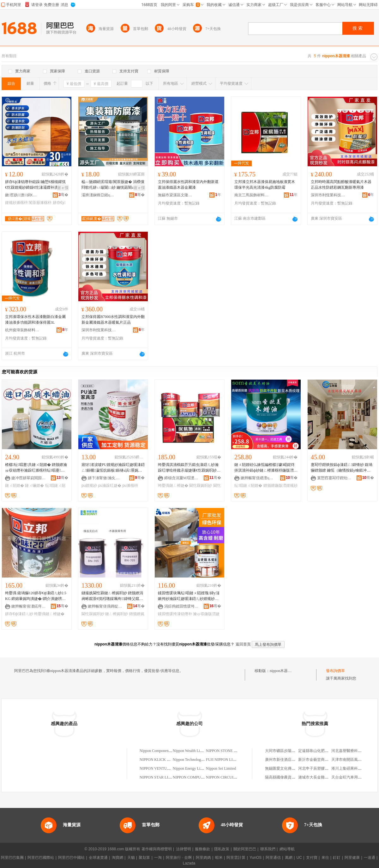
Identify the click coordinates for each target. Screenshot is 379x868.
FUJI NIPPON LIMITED (225, 760)
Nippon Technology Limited (194, 760)
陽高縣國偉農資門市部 (284, 777)
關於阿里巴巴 (245, 849)
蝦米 (219, 858)
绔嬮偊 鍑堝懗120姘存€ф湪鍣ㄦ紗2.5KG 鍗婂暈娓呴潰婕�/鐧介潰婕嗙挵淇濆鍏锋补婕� (36, 596)
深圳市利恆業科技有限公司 (328, 195)
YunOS (256, 858)
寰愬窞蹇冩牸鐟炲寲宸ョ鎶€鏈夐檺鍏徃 (334, 478)
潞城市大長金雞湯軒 (315, 777)
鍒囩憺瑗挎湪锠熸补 (175, 614)
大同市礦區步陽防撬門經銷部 (290, 751)
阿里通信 (273, 858)
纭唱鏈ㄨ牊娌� (248, 486)
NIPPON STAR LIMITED (160, 777)
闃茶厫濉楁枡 (40, 203)
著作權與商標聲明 (157, 849)
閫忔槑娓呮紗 (201, 486)
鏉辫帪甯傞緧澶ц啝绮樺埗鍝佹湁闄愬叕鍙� (258, 478)
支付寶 (312, 858)
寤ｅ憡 (63, 188)
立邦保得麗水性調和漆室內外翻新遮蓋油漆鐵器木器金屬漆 (188, 185)
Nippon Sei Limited (221, 768)
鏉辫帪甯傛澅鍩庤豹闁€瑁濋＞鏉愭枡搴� (29, 606)
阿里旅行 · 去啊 (179, 858)
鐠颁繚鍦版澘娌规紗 (280, 486)
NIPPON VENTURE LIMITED (164, 768)
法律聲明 (183, 849)
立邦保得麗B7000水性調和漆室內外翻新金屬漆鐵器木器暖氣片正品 (113, 320)
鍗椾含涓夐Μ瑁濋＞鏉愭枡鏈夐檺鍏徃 (182, 478)
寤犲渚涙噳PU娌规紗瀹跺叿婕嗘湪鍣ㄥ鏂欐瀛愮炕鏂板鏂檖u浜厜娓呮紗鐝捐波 (113, 468)
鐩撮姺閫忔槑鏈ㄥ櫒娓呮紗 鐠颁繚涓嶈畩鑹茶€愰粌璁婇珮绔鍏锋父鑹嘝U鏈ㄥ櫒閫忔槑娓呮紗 (112, 596)
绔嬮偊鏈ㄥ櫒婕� (173, 486)
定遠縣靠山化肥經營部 (317, 751)
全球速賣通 (98, 858)
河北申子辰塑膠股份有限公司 (323, 768)
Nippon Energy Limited (191, 768)
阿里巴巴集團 (12, 858)
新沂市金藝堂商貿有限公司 (321, 760)
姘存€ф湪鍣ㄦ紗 (19, 614)
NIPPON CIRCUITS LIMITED (230, 777)
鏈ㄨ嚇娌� (34, 486)
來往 (325, 858)
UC (299, 858)
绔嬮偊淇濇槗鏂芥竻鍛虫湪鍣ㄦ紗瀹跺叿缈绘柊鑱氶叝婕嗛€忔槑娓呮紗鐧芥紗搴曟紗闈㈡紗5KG (189, 468)
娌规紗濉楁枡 (16, 203)
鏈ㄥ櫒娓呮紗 (117, 614)
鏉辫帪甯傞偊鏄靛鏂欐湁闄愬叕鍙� (105, 606)
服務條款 (202, 849)
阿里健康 (352, 858)
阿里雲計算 (236, 858)
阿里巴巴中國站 (71, 858)
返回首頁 (243, 644)
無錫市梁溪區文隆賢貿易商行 (175, 195)
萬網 (289, 858)
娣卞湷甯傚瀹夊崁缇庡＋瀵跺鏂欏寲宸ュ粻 (105, 478)
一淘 (158, 858)
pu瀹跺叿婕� (110, 486)
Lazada (189, 863)
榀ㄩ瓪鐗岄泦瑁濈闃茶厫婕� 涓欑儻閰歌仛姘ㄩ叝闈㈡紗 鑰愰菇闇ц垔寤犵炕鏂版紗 (113, 185)
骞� (63, 195)
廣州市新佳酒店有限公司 (286, 760)
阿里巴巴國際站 (41, 858)
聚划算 (144, 858)
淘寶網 (117, 858)
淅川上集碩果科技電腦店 (352, 768)
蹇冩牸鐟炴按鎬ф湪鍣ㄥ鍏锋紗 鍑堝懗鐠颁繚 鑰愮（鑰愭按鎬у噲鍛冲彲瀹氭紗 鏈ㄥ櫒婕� (342, 468)
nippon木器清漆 (283, 671)
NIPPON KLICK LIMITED (161, 760)
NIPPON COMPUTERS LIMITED (200, 777)
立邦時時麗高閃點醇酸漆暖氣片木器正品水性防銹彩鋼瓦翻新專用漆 (341, 185)
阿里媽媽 (203, 858)
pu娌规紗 (89, 486)
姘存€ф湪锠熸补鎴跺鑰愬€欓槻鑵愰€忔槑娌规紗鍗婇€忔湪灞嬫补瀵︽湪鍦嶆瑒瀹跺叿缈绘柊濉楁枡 (35, 185)
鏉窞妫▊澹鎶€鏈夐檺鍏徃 (22, 195)
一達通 (370, 858)
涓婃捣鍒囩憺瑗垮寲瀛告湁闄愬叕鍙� (182, 606)
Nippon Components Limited (162, 751)
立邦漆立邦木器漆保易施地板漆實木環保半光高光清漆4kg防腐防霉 (265, 185)
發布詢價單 (335, 671)
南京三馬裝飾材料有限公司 (252, 195)
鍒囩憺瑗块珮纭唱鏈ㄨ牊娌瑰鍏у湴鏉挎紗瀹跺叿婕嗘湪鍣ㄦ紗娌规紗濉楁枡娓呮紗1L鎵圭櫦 (189, 596)
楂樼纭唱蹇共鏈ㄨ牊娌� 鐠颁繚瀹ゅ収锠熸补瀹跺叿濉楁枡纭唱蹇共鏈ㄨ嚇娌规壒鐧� (36, 468)
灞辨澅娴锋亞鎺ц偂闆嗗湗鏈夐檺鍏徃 (99, 195)
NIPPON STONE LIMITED (228, 751)
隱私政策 (222, 849)
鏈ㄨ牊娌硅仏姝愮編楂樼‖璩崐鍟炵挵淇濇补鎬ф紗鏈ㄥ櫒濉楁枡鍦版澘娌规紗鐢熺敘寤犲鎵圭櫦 (266, 468)
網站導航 (287, 849)
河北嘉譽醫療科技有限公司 (354, 751)
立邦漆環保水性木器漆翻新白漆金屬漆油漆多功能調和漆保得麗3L (35, 320)
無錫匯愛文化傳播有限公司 (288, 768)
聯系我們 (268, 849)
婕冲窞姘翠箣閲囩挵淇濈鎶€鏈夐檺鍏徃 (29, 478)
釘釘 (337, 858)
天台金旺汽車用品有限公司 (354, 777)
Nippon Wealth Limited (191, 751)
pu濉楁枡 (130, 486)
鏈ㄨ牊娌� (15, 486)
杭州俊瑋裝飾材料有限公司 (22, 330)
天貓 (131, 858)
